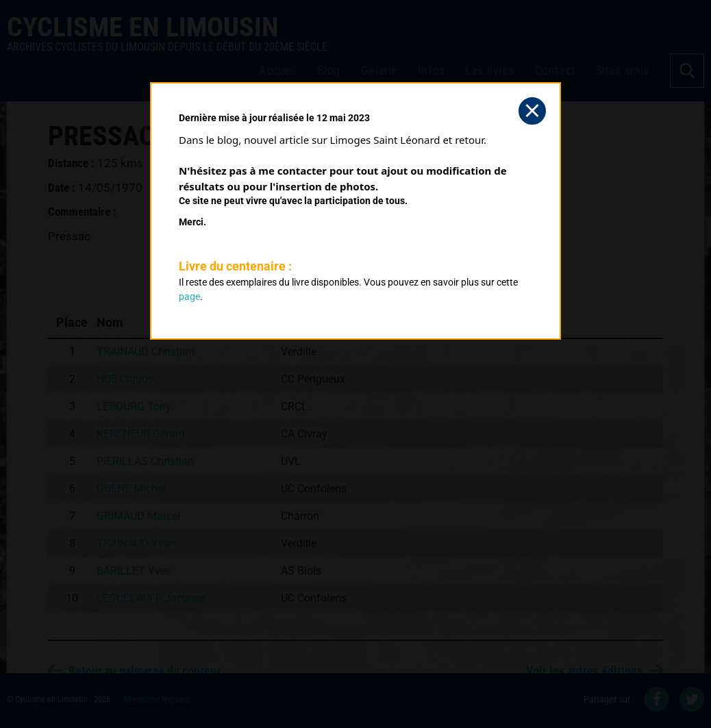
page (189, 297)
